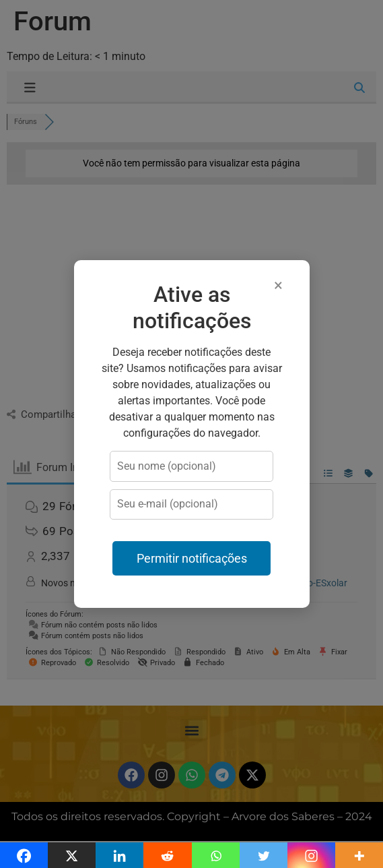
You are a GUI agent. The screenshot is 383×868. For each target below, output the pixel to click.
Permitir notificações (192, 559)
